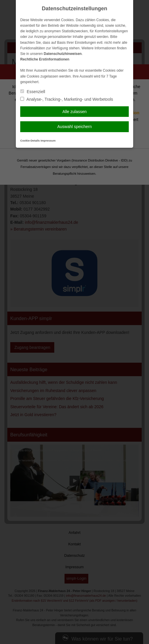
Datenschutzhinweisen (63, 54)
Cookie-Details (30, 141)
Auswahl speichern (74, 127)
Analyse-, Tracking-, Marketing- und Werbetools (67, 99)
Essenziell (33, 92)
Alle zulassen (75, 112)
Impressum (48, 141)
